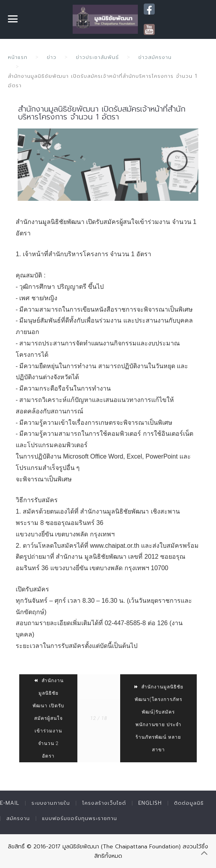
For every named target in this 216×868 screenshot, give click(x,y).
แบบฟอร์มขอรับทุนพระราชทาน (80, 818)
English (150, 803)
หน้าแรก (18, 57)
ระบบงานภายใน (51, 803)
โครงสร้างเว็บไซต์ (104, 803)
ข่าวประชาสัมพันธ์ (97, 57)
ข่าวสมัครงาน (155, 57)
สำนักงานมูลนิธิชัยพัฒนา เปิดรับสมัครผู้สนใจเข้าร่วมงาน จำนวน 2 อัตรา (49, 718)
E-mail (10, 803)
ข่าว (52, 57)
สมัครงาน (18, 818)
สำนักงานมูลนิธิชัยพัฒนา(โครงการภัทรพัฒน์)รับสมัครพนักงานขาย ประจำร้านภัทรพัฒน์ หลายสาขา (158, 718)
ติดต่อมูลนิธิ (189, 803)
